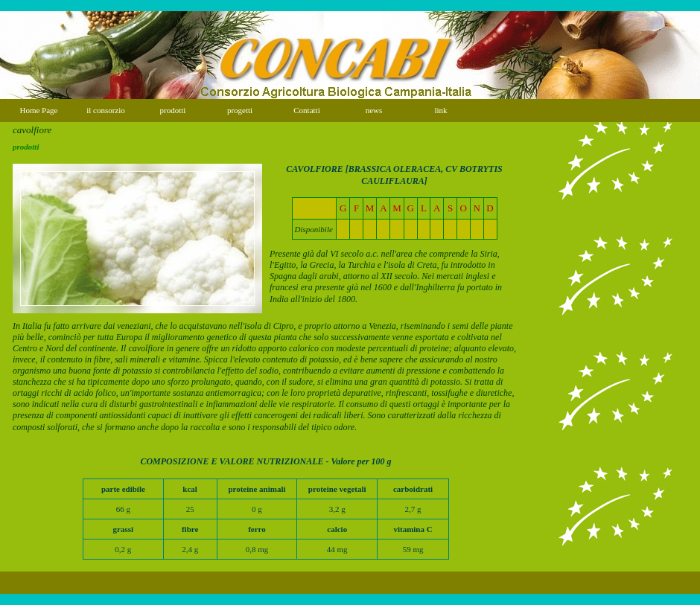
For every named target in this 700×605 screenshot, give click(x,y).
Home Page (38, 110)
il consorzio (106, 110)
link (440, 110)
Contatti (306, 110)
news (374, 110)
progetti (240, 110)
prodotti (173, 110)
